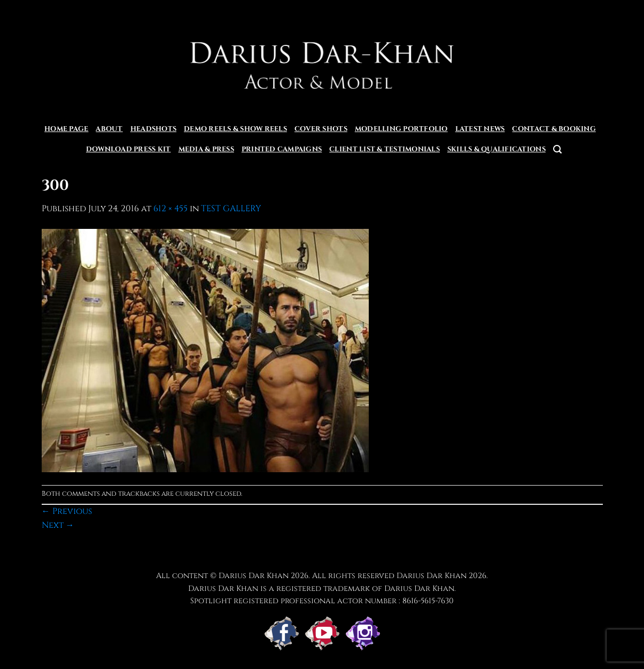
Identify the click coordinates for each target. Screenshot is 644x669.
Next (58, 525)
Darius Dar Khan (432, 576)
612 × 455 (170, 209)
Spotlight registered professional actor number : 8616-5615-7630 (322, 601)
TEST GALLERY (231, 209)
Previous (67, 511)
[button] (557, 149)
